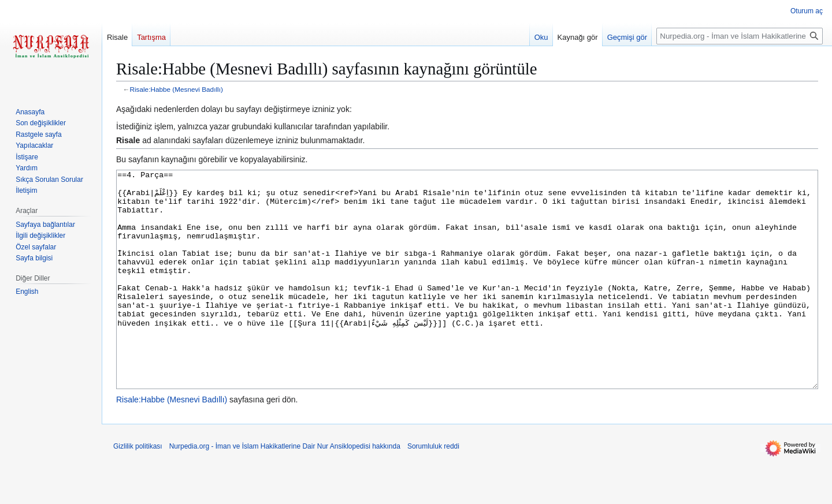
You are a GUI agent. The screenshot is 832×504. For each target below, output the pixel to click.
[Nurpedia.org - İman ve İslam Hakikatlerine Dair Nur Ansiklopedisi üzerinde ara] (740, 36)
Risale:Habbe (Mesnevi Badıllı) (177, 89)
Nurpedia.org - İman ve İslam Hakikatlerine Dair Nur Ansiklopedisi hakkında (285, 490)
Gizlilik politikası (138, 490)
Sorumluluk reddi (433, 490)
